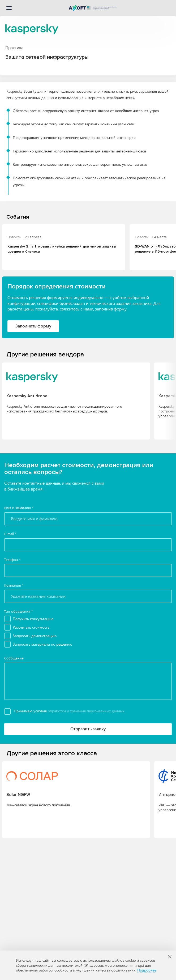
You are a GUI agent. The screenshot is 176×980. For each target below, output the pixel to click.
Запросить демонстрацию (35, 636)
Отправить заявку (88, 729)
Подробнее (147, 970)
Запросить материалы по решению (42, 644)
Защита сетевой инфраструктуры (47, 57)
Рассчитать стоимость (31, 627)
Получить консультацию (33, 619)
